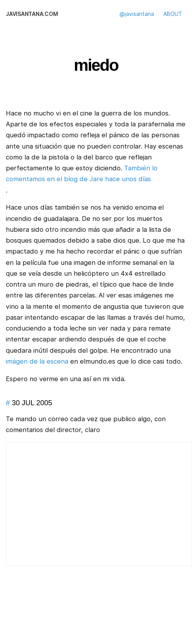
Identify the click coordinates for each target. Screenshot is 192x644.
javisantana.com (32, 14)
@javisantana (137, 14)
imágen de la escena (37, 361)
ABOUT (173, 14)
